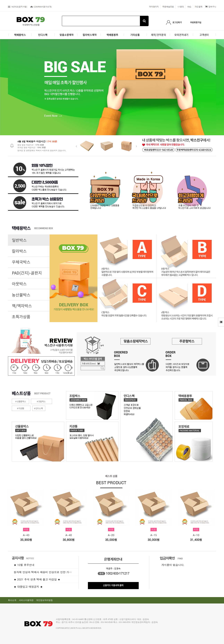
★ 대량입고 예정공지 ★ (28, 587)
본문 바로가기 (0, 0)
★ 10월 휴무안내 (24, 565)
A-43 (26, 535)
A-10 (196, 535)
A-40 (69, 535)
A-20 (111, 535)
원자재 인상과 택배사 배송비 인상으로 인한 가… (43, 572)
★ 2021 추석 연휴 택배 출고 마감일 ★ (37, 579)
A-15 (154, 535)
